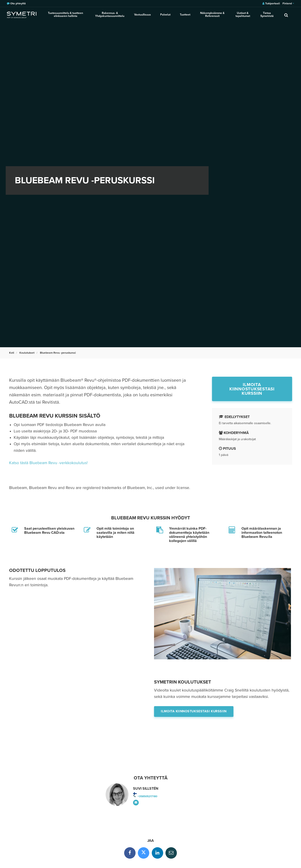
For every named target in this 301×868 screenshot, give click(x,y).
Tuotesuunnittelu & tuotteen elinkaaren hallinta (66, 15)
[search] (286, 15)
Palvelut (165, 15)
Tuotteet (185, 15)
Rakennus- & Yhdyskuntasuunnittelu (110, 15)
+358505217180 (147, 796)
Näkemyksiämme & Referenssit (212, 15)
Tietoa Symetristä (267, 15)
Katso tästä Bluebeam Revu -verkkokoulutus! (48, 463)
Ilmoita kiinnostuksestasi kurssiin (252, 389)
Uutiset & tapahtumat (243, 15)
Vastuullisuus (143, 15)
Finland (288, 3)
